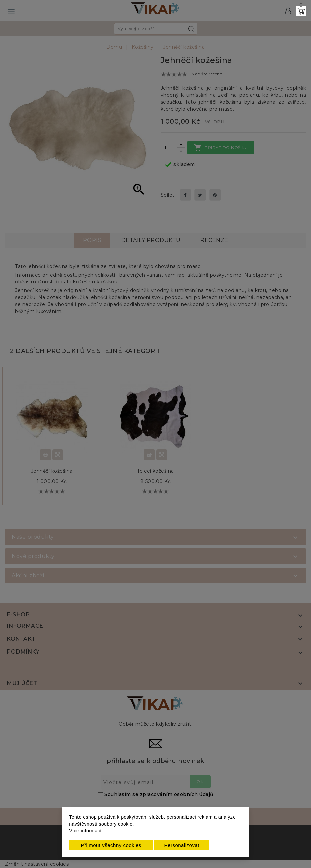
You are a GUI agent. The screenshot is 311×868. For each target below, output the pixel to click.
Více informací (85, 831)
